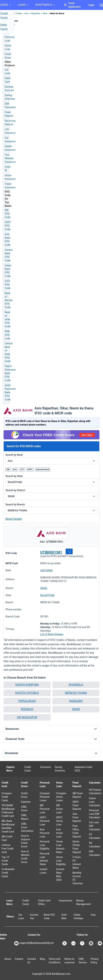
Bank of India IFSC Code (8, 319)
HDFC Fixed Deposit (77, 805)
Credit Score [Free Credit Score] (8, 56)
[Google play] (1, 947)
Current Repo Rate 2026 (60, 874)
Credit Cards (28, 769)
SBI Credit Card (7, 838)
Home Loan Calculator (95, 802)
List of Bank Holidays (52, 634)
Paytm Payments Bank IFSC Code (10, 373)
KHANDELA (76, 685)
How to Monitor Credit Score (25, 857)
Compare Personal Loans (45, 797)
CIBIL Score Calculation (27, 827)
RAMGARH (76, 701)
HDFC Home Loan (59, 821)
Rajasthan (36, 13)
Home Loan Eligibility (61, 861)
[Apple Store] (6, 947)
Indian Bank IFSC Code (8, 271)
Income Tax (34, 917)
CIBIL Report (25, 817)
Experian (26, 802)
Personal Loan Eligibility (45, 845)
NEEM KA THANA (76, 693)
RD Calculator (95, 845)
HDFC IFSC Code (8, 226)
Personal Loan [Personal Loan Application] (10, 39)
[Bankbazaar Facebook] (83, 943)
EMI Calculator (10, 106)
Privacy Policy (94, 961)
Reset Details (14, 519)
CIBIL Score (24, 809)
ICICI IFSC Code (8, 285)
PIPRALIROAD (27, 701)
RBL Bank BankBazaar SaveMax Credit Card (8, 826)
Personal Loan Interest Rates (45, 859)
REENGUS (27, 709)
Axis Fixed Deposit (77, 817)
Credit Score (24, 795)
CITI (22, 470)
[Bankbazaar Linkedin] (74, 943)
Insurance (45, 767)
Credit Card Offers (44, 902)
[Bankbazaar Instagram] (91, 943)
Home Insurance (10, 177)
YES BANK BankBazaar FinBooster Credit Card (8, 811)
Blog (42, 959)
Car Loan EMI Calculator (95, 826)
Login (91, 5)
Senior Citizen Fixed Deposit (77, 847)
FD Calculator (95, 836)
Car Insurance (10, 140)
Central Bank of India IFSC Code (9, 352)
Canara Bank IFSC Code (9, 255)
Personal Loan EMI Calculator (95, 814)
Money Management (83, 902)
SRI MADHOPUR (27, 717)
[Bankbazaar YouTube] (100, 943)
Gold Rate (64, 917)
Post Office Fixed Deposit (77, 831)
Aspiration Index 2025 (84, 769)
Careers (19, 959)
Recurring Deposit (10, 123)
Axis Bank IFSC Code (8, 240)
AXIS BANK (46, 570)
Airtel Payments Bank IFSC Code (10, 392)
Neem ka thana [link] (57, 13)
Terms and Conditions (55, 961)
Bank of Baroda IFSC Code (9, 300)
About (8, 959)
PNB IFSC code (7, 335)
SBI (8, 470)
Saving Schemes (10, 97)
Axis (26, 13)
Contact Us (32, 961)
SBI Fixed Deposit (78, 795)
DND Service (83, 961)
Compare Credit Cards (7, 797)
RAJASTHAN (47, 595)
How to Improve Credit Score (25, 841)
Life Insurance (10, 131)
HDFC (30, 470)
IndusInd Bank (43, 470)
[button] (69, 551)
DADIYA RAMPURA (27, 685)
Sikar (45, 13)
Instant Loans (43, 871)
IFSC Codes (16, 13)
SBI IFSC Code (8, 214)
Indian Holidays (78, 917)
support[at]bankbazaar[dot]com (34, 943)
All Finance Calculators (95, 792)
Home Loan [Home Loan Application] (8, 47)
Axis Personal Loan (45, 833)
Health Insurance (10, 148)
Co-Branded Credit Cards (8, 873)
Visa (93, 915)
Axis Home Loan (59, 833)
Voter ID (8, 169)
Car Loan (7, 71)
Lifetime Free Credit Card (8, 849)
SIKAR (44, 588)
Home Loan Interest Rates (60, 847)
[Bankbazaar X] (65, 943)
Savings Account (9, 88)
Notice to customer (70, 961)
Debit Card (8, 80)
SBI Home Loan (59, 809)
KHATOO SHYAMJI (27, 693)
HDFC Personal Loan (45, 821)
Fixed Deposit (9, 114)
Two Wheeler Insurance (10, 158)
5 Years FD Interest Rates (77, 862)
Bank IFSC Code (49, 917)
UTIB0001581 (51, 552)
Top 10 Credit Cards (5, 861)
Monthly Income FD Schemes (78, 878)
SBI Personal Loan (45, 809)
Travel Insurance (10, 186)
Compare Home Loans (61, 797)
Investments (66, 901)
